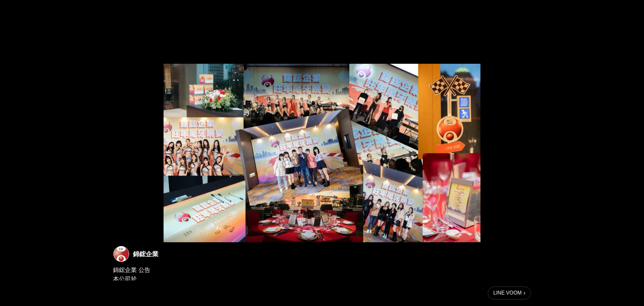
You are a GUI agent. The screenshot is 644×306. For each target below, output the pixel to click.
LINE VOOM (507, 293)
